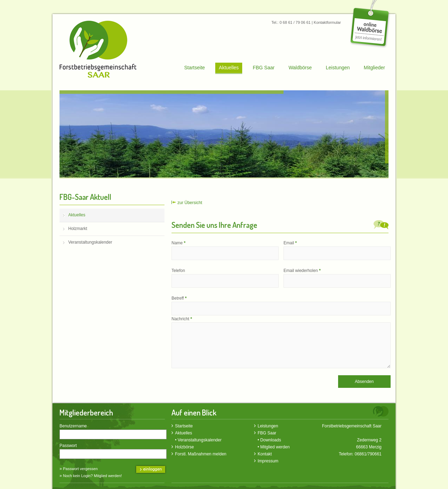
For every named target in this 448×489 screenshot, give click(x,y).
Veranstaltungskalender (90, 242)
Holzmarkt (78, 229)
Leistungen (338, 68)
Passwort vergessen (80, 469)
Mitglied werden (275, 447)
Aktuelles (229, 68)
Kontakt (265, 454)
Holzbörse (184, 447)
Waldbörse (300, 68)
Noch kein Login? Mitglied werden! (92, 476)
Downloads (271, 440)
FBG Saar (264, 68)
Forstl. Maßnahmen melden (201, 454)
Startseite (194, 68)
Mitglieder (374, 68)
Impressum (268, 461)
